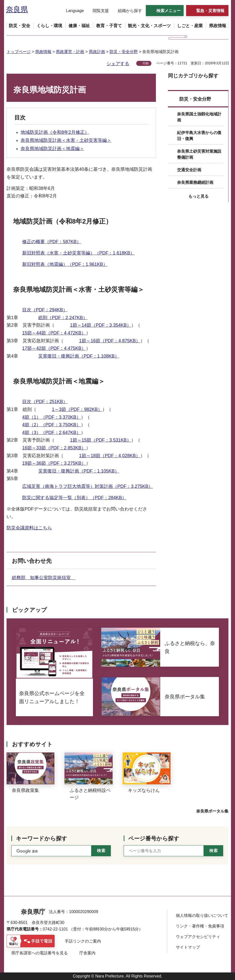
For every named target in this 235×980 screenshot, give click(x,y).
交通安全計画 (189, 170)
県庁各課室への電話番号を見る (40, 953)
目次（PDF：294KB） (45, 310)
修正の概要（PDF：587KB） (52, 242)
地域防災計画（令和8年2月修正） (55, 132)
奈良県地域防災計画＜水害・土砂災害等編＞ (66, 140)
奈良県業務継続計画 (195, 182)
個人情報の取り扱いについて (202, 915)
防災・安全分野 (124, 52)
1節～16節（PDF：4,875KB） (110, 341)
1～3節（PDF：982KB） (77, 409)
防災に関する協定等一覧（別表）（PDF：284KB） (74, 498)
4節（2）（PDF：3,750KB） (52, 425)
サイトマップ (188, 947)
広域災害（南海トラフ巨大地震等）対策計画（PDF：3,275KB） (88, 486)
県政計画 (97, 52)
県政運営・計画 (70, 52)
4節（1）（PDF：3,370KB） (52, 417)
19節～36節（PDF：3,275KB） (54, 463)
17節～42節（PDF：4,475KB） (54, 348)
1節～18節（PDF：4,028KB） (110, 456)
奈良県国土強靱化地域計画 (199, 117)
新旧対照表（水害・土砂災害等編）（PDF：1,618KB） (78, 253)
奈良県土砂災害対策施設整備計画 (199, 154)
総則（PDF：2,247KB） (63, 318)
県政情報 (43, 52)
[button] (72, 11)
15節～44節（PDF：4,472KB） (54, 333)
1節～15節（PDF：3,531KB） (101, 440)
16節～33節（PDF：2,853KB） (54, 448)
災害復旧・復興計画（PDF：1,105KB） (79, 471)
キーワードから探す (42, 839)
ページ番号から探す (154, 839)
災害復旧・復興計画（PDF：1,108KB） (79, 356)
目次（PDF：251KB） (45, 402)
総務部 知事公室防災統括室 (44, 578)
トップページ (19, 52)
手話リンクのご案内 (83, 941)
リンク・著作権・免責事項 (200, 926)
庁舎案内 (87, 953)
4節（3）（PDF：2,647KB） (52, 433)
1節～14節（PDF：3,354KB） (101, 325)
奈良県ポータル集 (212, 811)
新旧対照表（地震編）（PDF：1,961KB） (65, 264)
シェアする (118, 64)
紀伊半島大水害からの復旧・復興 (199, 136)
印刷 (146, 63)
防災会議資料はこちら (29, 528)
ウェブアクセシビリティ (198, 937)
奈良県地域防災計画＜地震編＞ (52, 149)
